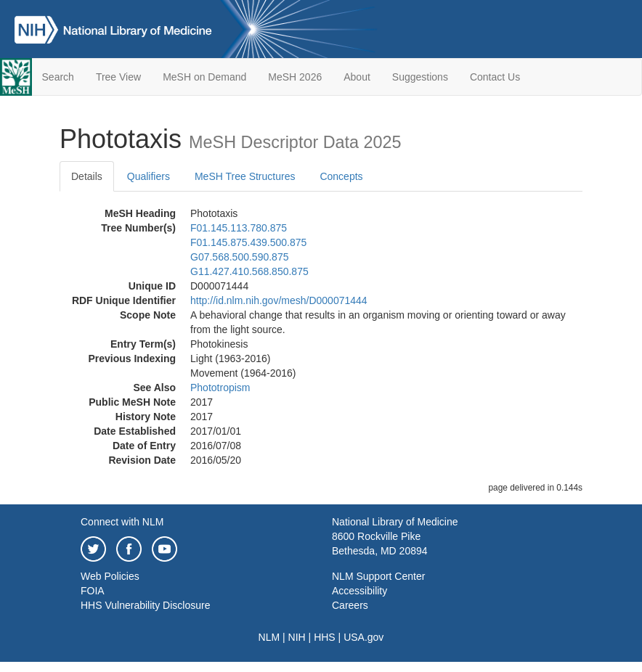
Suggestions (420, 77)
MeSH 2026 (295, 77)
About (357, 77)
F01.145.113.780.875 (239, 228)
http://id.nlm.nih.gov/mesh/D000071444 (279, 300)
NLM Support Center (378, 576)
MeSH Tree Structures (245, 176)
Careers (350, 605)
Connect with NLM (122, 522)
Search (58, 77)
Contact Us (495, 77)
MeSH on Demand (204, 77)
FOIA (93, 591)
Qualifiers (149, 176)
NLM (269, 637)
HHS (325, 637)
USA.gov (363, 637)
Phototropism (220, 388)
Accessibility (359, 591)
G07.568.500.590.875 (239, 257)
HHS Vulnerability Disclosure (145, 605)
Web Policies (110, 576)
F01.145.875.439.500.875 (248, 242)
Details (87, 176)
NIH (297, 637)
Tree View (118, 77)
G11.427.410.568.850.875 (249, 271)
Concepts (341, 176)
